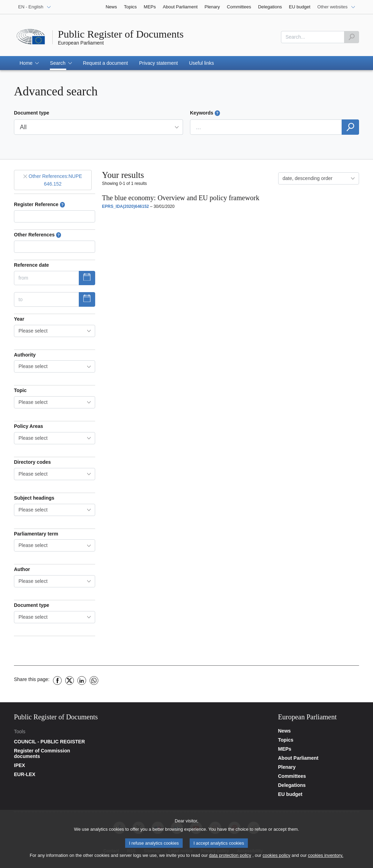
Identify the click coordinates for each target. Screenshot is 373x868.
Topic (20, 390)
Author (22, 569)
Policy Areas (29, 426)
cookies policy (276, 856)
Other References (37, 235)
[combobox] (55, 331)
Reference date (31, 265)
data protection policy (230, 856)
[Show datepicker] (87, 278)
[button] (29, 63)
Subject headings (34, 498)
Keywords (205, 113)
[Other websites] (336, 7)
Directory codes (32, 462)
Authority (25, 355)
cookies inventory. (325, 856)
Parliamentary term (36, 534)
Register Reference (39, 205)
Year (19, 319)
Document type (32, 113)
